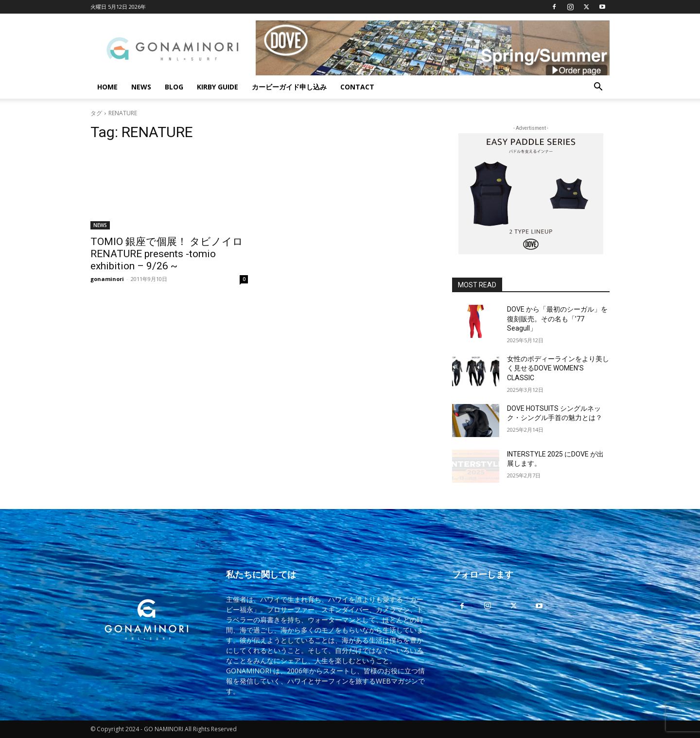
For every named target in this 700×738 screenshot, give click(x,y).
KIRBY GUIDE (218, 87)
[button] (598, 88)
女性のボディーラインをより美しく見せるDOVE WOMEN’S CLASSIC (558, 368)
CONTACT (357, 87)
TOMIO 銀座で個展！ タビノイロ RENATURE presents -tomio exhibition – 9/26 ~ (167, 254)
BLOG (174, 87)
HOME (107, 87)
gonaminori (107, 279)
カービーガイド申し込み (289, 87)
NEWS (141, 87)
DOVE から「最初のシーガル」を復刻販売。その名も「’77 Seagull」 (557, 319)
